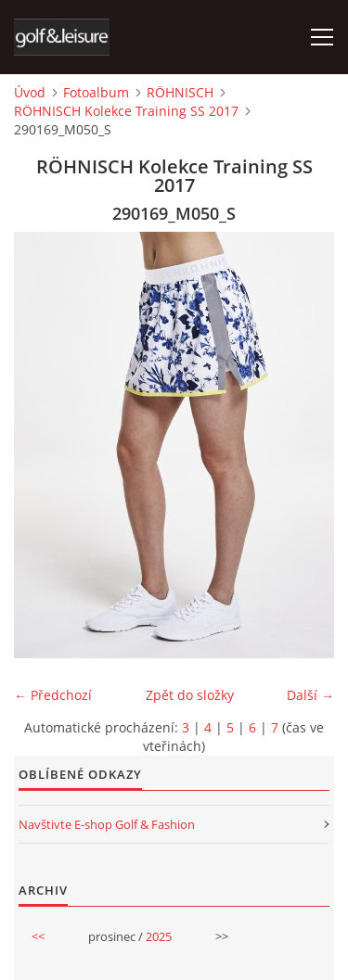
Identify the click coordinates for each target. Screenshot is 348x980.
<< (38, 936)
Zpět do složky (190, 695)
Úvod (30, 92)
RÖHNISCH (180, 92)
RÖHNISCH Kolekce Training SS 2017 (126, 111)
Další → (310, 695)
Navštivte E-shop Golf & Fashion (107, 824)
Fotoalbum (96, 92)
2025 (159, 936)
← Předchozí (53, 695)
